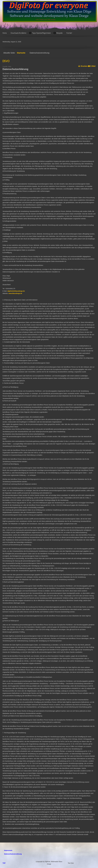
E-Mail (92, 66)
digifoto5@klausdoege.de (16, 291)
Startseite (21, 53)
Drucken (83, 66)
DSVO (6, 61)
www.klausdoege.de (15, 293)
